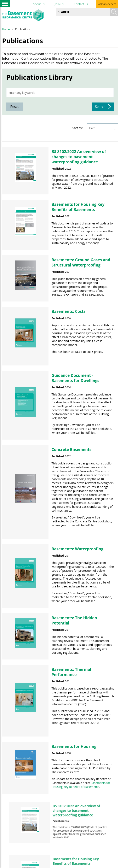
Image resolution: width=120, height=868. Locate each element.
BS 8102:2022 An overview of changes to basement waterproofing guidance (79, 157)
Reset (14, 107)
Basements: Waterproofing (78, 549)
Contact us (81, 4)
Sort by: (78, 128)
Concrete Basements (72, 449)
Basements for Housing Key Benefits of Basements (78, 207)
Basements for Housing (74, 746)
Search (100, 107)
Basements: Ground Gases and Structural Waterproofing (81, 262)
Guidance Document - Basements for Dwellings (76, 378)
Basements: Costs (69, 311)
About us (39, 4)
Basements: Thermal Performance (72, 672)
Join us (59, 4)
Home (6, 29)
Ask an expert (107, 4)
